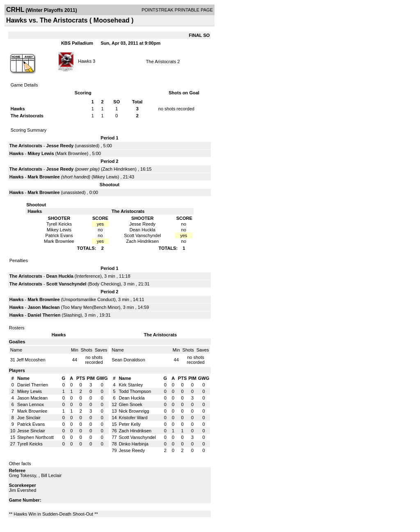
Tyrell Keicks (30, 444)
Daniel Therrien (44, 315)
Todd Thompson (135, 391)
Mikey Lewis (41, 153)
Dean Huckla (60, 276)
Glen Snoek (131, 404)
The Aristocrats (161, 62)
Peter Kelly (130, 424)
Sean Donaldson (129, 360)
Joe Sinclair (29, 418)
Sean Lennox (31, 404)
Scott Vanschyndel (66, 284)
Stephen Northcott (35, 437)
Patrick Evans (31, 424)
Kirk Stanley (131, 385)
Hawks (85, 61)
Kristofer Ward (133, 418)
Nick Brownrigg (134, 411)
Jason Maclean (43, 307)
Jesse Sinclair (31, 431)
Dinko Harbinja (134, 444)
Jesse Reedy (60, 146)
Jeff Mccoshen (31, 360)
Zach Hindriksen (119, 169)
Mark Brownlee (72, 153)
